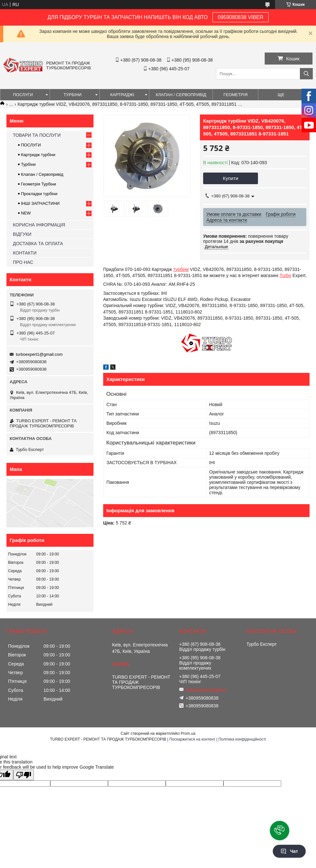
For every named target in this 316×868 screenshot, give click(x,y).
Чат (289, 851)
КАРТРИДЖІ (122, 95)
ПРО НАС (23, 262)
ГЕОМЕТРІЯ (236, 95)
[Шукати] (306, 74)
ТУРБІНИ (73, 95)
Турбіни (28, 164)
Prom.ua (188, 733)
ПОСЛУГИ (23, 95)
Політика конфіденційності (242, 739)
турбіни (181, 269)
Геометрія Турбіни (39, 184)
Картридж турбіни (38, 155)
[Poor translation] (24, 775)
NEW (26, 213)
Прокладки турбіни (39, 194)
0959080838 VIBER (240, 17)
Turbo (285, 275)
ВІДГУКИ (22, 234)
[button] (280, 831)
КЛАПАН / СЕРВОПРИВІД (181, 95)
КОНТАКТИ (25, 253)
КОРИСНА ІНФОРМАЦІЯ (39, 225)
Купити (231, 178)
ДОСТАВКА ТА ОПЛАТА (38, 244)
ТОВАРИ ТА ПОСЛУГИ (37, 135)
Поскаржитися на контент (192, 739)
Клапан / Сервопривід (42, 174)
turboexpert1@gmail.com (39, 354)
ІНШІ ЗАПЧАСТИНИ (40, 203)
